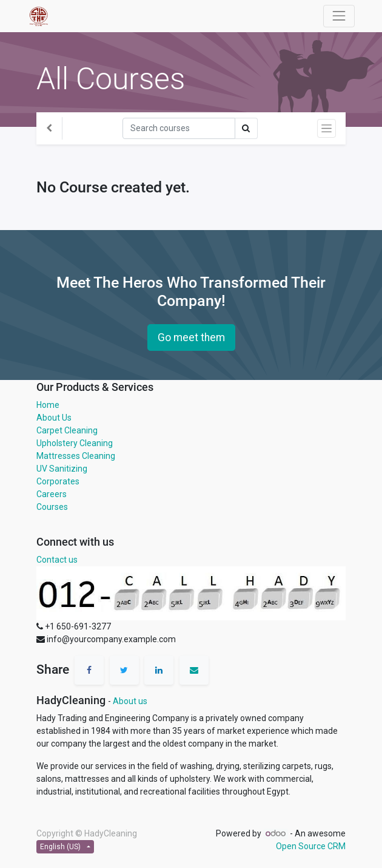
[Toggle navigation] (327, 128)
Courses (52, 507)
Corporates (58, 481)
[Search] (179, 128)
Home (48, 405)
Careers (52, 494)
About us (130, 701)
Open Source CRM (311, 846)
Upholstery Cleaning (75, 443)
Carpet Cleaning (67, 430)
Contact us (57, 560)
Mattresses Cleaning (76, 456)
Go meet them (191, 337)
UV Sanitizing (62, 469)
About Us (54, 418)
